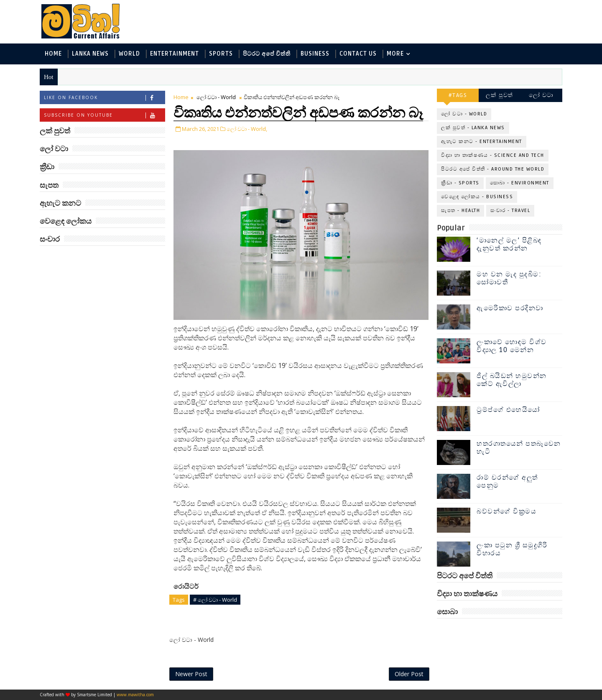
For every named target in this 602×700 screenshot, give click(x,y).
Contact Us (358, 54)
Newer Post (191, 674)
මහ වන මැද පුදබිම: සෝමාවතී (509, 278)
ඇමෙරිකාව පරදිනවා (510, 308)
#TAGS (458, 95)
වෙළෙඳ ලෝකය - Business (477, 197)
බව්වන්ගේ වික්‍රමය (506, 511)
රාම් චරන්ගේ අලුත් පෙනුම (507, 482)
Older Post (409, 674)
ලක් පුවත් (500, 95)
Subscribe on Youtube (104, 115)
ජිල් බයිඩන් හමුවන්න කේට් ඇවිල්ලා (512, 380)
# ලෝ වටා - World (215, 600)
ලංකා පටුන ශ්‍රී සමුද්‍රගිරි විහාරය (512, 549)
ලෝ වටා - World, (247, 129)
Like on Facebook (104, 98)
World (129, 54)
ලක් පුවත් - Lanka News (473, 128)
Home (53, 54)
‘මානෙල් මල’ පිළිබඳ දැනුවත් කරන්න (509, 244)
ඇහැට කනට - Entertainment (482, 142)
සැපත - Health (460, 211)
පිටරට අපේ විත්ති (267, 54)
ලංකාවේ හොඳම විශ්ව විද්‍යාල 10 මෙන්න (512, 346)
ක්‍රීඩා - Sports (460, 183)
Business (315, 54)
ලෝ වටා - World (216, 97)
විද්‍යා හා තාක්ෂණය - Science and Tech (493, 155)
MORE (395, 54)
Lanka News (90, 54)
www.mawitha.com (135, 695)
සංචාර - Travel (510, 211)
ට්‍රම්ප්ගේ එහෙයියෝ (508, 410)
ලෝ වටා (541, 95)
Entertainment (175, 54)
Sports (221, 54)
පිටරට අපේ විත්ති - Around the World (493, 169)
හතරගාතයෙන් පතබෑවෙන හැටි (519, 448)
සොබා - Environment (520, 183)
